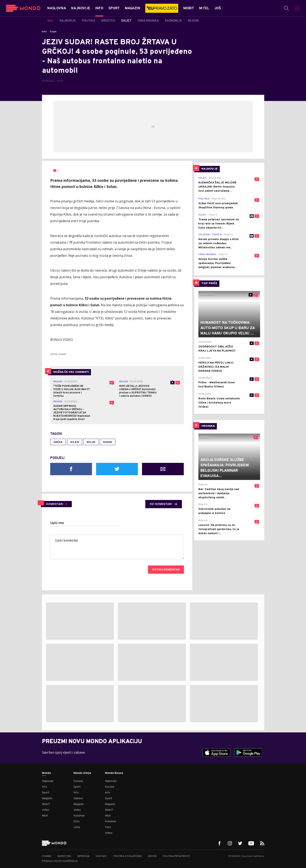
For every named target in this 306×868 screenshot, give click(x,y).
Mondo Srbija (82, 773)
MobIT (46, 804)
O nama (47, 856)
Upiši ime (57, 523)
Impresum (83, 856)
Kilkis (75, 442)
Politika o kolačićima (128, 856)
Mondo (46, 773)
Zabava (78, 798)
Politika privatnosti (176, 856)
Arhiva (152, 856)
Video (46, 810)
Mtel (45, 816)
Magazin (47, 798)
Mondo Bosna (114, 773)
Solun (91, 442)
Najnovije (48, 781)
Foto (76, 822)
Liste (77, 827)
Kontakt (101, 856)
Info (44, 32)
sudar (108, 442)
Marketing (64, 856)
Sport (46, 793)
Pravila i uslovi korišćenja (60, 861)
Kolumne (79, 816)
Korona (78, 781)
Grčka (58, 442)
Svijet (53, 32)
